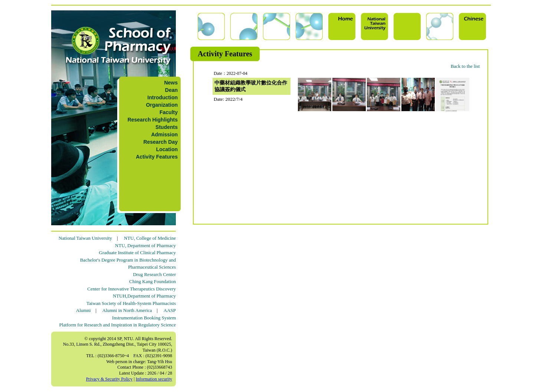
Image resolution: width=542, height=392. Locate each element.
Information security (154, 379)
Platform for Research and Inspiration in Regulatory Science (118, 325)
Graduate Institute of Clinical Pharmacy (137, 253)
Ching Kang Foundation (152, 281)
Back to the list (465, 66)
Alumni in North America (127, 310)
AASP (170, 310)
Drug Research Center (154, 274)
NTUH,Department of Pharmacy (144, 296)
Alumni (83, 310)
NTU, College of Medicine (150, 238)
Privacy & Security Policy (109, 379)
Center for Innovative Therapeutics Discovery (132, 289)
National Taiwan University (85, 238)
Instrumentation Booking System (144, 318)
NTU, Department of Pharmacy (145, 245)
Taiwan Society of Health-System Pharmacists (131, 303)
